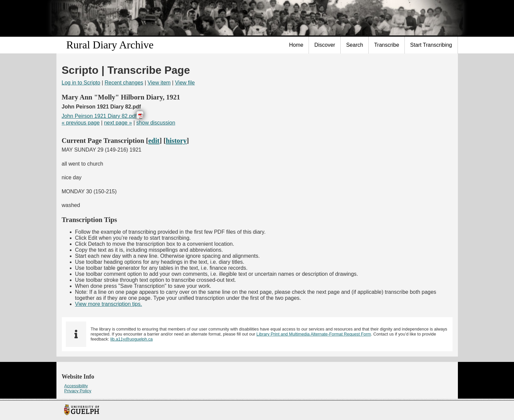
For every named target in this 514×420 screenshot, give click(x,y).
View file (185, 83)
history (176, 140)
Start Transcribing (431, 45)
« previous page (81, 123)
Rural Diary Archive (110, 45)
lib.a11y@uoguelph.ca (131, 339)
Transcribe (387, 45)
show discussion (156, 123)
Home (296, 45)
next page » (118, 123)
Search (355, 45)
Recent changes (124, 83)
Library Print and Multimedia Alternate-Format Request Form (314, 334)
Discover (325, 45)
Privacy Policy (78, 391)
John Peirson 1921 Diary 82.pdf (99, 116)
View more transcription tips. (109, 304)
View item (159, 83)
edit (154, 140)
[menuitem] (297, 45)
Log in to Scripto (81, 83)
